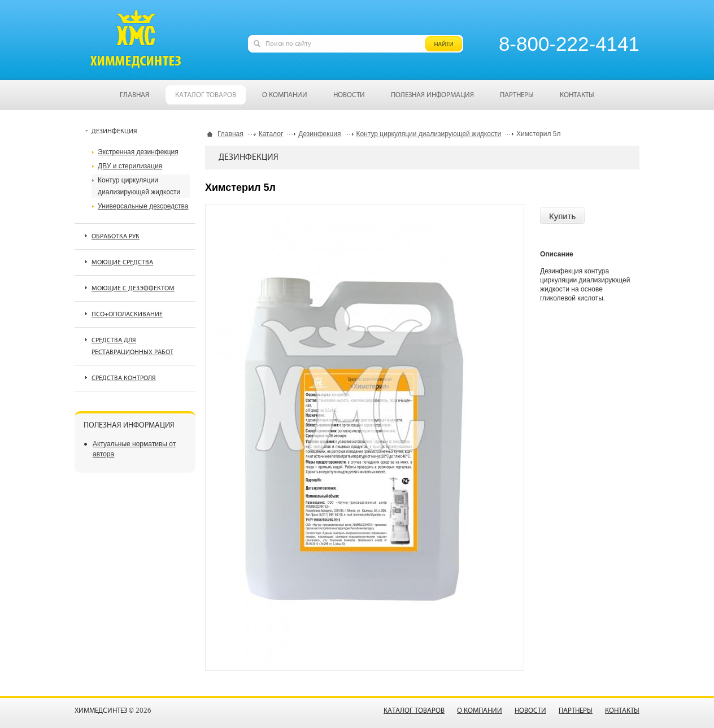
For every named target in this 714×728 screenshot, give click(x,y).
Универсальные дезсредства (143, 206)
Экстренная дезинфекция (138, 152)
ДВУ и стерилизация (130, 166)
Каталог (271, 134)
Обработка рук (116, 236)
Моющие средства (122, 262)
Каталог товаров (414, 711)
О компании (480, 711)
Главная (230, 134)
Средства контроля (124, 378)
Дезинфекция (319, 134)
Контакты (622, 711)
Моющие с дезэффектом (133, 288)
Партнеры (576, 711)
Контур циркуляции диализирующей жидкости (429, 134)
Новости (530, 711)
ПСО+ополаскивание (127, 314)
